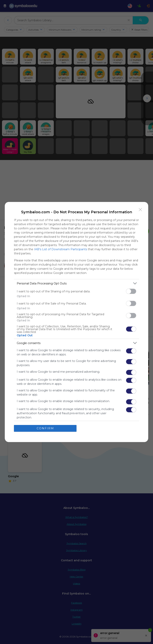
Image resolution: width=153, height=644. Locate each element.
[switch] (131, 291)
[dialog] (76, 322)
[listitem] (76, 283)
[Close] (140, 210)
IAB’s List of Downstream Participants (61, 249)
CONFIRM (45, 428)
